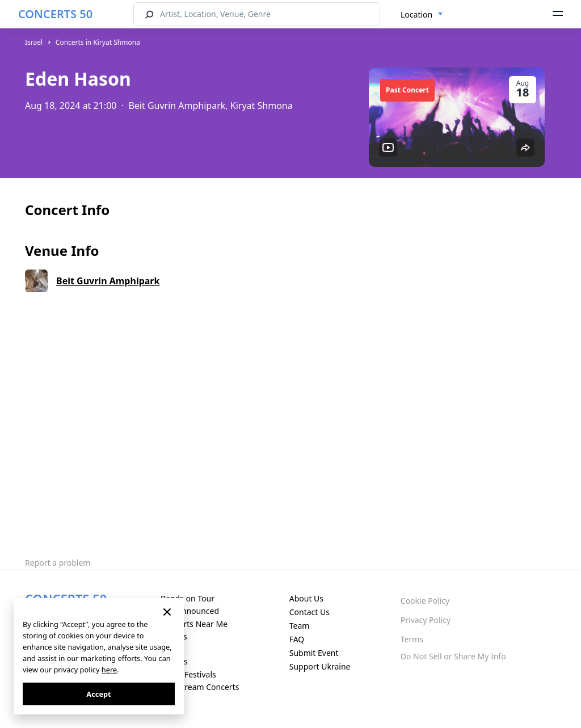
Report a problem (58, 563)
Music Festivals (188, 674)
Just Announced (190, 611)
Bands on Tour (188, 598)
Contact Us (310, 612)
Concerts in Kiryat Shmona (98, 42)
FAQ (297, 639)
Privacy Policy (426, 620)
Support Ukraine (320, 666)
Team (300, 626)
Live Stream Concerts (200, 687)
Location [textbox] (416, 14)
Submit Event (314, 653)
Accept (98, 694)
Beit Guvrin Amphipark (108, 281)
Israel (34, 42)
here (109, 670)
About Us (306, 598)
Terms (412, 639)
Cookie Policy (425, 601)
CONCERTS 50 (55, 14)
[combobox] (422, 15)
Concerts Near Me (194, 624)
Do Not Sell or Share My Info (453, 656)
